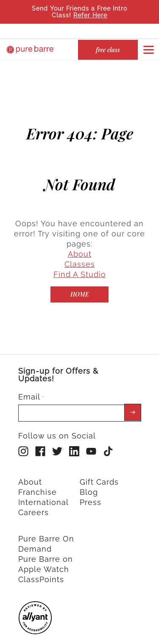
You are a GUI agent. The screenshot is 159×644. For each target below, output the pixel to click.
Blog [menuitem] (89, 485)
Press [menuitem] (91, 495)
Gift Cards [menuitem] (99, 475)
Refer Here (90, 15)
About (80, 247)
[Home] (79, 287)
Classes (80, 257)
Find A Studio (80, 267)
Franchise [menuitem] (38, 485)
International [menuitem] (43, 495)
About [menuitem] (30, 475)
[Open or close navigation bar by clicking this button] (148, 50)
